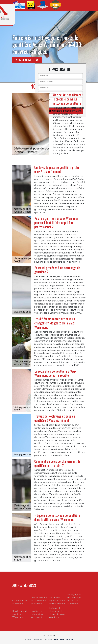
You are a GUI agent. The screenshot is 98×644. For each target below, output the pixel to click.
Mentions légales (64, 640)
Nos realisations (27, 60)
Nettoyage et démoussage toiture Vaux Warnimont (74, 599)
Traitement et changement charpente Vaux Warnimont (57, 613)
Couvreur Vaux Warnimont (20, 602)
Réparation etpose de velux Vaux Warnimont (57, 601)
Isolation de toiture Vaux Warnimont (37, 614)
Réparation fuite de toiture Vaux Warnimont (39, 601)
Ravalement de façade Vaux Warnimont (20, 614)
